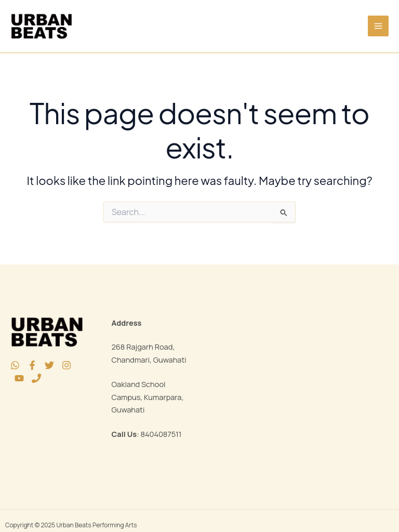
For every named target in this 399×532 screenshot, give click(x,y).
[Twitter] (49, 365)
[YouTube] (19, 378)
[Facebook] (32, 365)
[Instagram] (66, 365)
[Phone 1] (36, 378)
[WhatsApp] (15, 365)
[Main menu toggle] (378, 26)
